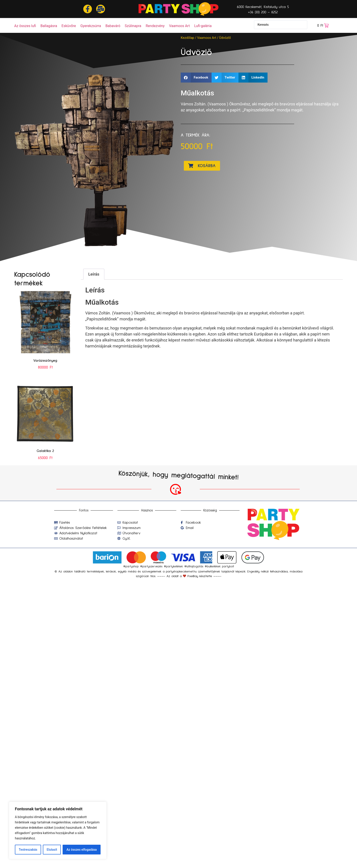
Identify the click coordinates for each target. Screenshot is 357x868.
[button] (196, 78)
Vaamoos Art (207, 38)
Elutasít (52, 850)
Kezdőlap (187, 38)
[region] (58, 831)
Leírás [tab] (94, 274)
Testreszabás (28, 850)
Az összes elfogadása (82, 850)
